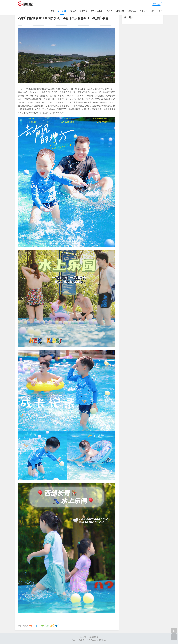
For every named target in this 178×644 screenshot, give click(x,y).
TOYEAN (102, 640)
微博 (31, 626)
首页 (53, 11)
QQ (36, 626)
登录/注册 (156, 4)
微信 (42, 626)
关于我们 (144, 11)
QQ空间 (52, 626)
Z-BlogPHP (86, 640)
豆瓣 (47, 626)
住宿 (153, 11)
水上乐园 (62, 11)
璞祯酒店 (132, 11)
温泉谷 (110, 11)
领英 (57, 626)
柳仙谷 (73, 11)
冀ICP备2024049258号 (89, 637)
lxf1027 (24, 22)
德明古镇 (83, 11)
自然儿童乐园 (97, 11)
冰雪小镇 (120, 11)
